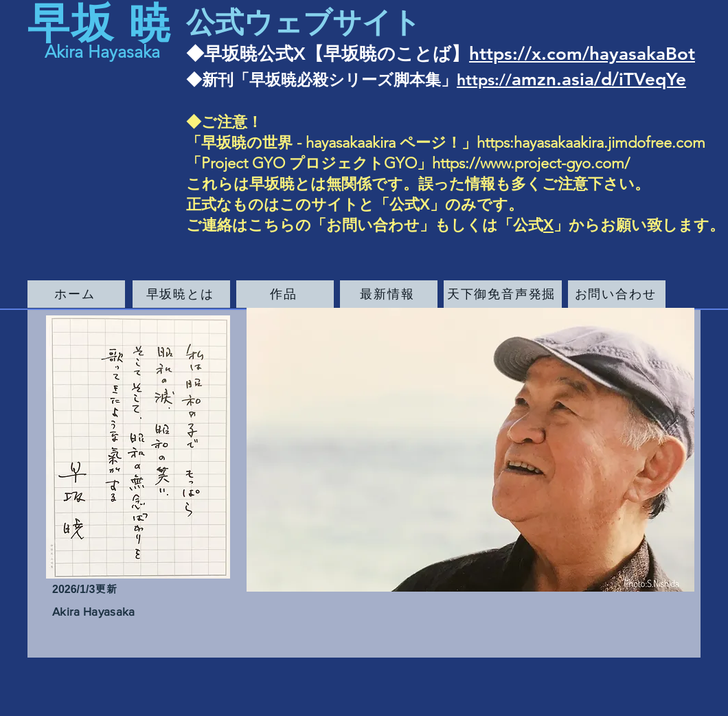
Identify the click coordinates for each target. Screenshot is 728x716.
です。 (500, 204)
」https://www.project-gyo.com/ (523, 163)
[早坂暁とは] (181, 294)
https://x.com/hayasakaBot (582, 54)
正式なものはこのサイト (272, 204)
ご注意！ (232, 122)
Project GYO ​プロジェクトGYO (309, 163)
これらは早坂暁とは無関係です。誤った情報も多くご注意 (387, 184)
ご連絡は (217, 225)
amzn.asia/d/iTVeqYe (599, 79)
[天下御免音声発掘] (503, 294)
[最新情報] (389, 294)
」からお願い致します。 (639, 225)
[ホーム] (76, 294)
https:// (484, 80)
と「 (374, 204)
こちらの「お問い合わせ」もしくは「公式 (396, 225)
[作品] (285, 294)
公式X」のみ (433, 204)
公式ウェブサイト (304, 22)
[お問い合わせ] (617, 294)
